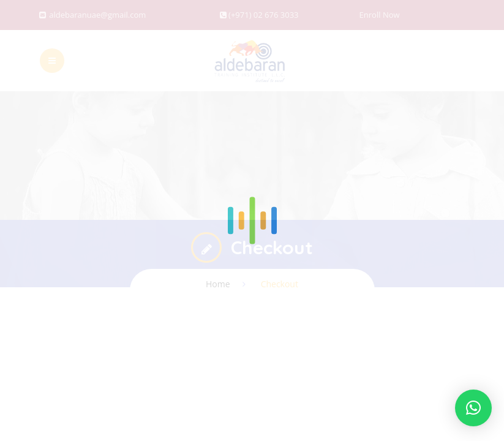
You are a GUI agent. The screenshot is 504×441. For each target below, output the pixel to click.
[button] (473, 408)
